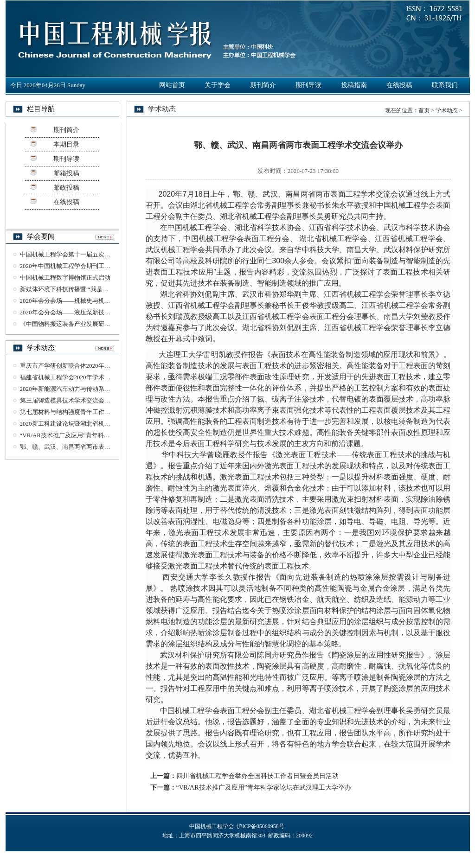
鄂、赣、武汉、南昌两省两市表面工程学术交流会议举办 (95, 447)
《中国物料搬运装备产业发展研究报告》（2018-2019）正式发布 (105, 324)
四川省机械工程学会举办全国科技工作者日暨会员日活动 (257, 776)
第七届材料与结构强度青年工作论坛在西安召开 (83, 412)
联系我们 (445, 85)
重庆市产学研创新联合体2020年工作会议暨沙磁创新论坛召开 (101, 366)
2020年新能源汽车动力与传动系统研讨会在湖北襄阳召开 (95, 389)
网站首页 (172, 85)
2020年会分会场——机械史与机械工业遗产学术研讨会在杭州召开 (107, 301)
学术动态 (447, 110)
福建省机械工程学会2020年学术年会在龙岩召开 (83, 377)
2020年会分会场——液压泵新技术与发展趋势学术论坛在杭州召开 (107, 312)
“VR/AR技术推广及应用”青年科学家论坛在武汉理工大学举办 (101, 435)
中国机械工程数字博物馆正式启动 (65, 278)
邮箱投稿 (66, 173)
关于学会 (218, 85)
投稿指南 (354, 85)
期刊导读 (308, 85)
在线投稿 (399, 85)
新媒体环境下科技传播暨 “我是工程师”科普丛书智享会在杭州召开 (108, 289)
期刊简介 (263, 85)
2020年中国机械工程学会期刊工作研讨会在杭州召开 (89, 266)
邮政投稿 (66, 188)
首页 (424, 110)
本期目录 (66, 144)
